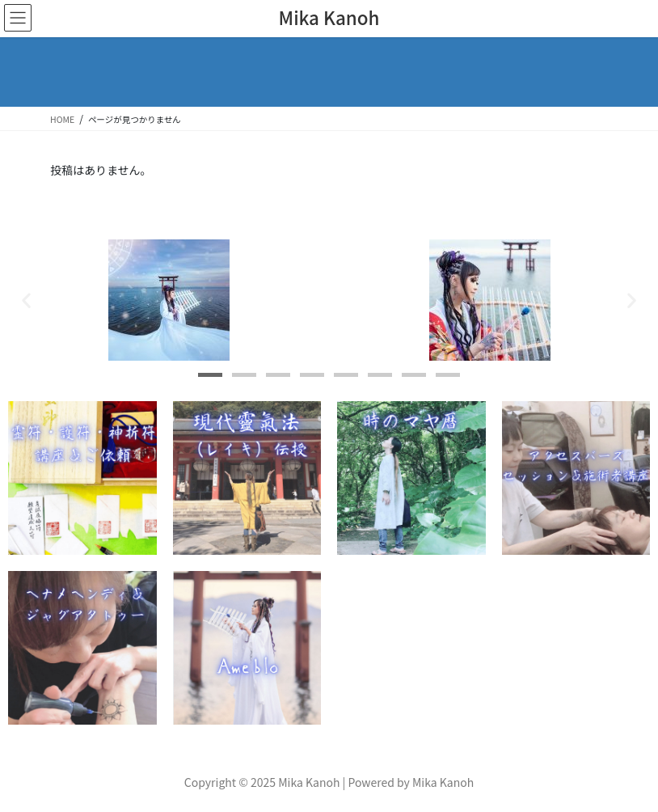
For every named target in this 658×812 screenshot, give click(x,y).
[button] (26, 300)
